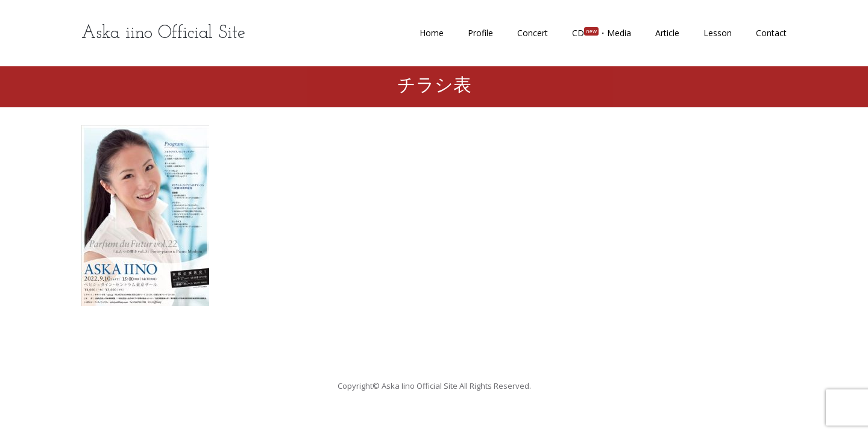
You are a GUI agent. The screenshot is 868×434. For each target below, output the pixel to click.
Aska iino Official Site (163, 33)
